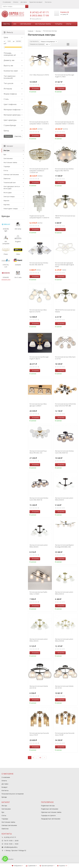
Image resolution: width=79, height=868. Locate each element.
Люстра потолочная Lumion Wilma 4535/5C (39, 640)
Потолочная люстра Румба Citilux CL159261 (38, 593)
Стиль (13, 99)
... (75, 24)
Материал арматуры (13, 115)
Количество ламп (13, 71)
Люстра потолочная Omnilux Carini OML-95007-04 (64, 452)
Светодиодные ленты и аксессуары (12, 187)
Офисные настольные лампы (51, 812)
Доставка (24, 2)
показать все (6, 279)
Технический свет (10, 183)
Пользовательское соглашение (13, 794)
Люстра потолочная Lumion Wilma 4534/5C (39, 546)
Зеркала (6, 201)
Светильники (25, 24)
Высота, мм (13, 66)
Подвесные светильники (50, 809)
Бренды (4, 797)
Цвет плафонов (13, 104)
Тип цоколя (13, 83)
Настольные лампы (43, 24)
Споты (69, 24)
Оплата (16, 2)
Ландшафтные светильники (51, 819)
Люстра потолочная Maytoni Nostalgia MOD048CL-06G (64, 546)
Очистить (18, 136)
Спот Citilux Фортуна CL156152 (39, 75)
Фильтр (8, 32)
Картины (7, 205)
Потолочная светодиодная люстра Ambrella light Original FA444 (64, 265)
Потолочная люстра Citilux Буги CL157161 (65, 358)
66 (40, 758)
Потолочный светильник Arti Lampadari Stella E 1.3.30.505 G (39, 123)
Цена (13, 37)
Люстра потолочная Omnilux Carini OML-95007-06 (39, 499)
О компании (7, 2)
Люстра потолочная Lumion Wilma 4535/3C (64, 593)
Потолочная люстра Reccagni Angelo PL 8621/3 (39, 358)
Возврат (5, 787)
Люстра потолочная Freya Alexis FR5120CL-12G (38, 452)
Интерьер (13, 89)
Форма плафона (13, 94)
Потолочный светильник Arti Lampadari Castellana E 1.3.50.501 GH (39, 171)
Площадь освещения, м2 (13, 54)
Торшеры (59, 24)
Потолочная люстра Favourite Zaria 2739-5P (39, 734)
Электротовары (9, 196)
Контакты (48, 2)
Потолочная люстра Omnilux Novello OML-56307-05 (39, 264)
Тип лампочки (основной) (13, 77)
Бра (15, 24)
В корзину (34, 88)
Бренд (13, 131)
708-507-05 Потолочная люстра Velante (65, 217)
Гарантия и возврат (36, 2)
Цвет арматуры (13, 120)
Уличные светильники (11, 174)
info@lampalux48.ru (11, 847)
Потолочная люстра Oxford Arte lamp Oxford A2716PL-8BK (65, 405)
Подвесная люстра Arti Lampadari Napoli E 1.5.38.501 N (39, 217)
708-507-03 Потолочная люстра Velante (65, 311)
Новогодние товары (11, 209)
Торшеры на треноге (48, 815)
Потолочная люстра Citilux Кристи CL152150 (38, 311)
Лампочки (7, 178)
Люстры (7, 24)
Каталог (8, 146)
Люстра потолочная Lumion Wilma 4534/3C (64, 499)
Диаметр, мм (13, 60)
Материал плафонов (13, 110)
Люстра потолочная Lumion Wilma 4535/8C (64, 640)
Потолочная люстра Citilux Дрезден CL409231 (38, 405)
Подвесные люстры (48, 806)
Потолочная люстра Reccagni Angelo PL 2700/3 (65, 76)
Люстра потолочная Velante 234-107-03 (39, 687)
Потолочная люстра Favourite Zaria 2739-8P (65, 734)
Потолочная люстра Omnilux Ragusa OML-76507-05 (64, 170)
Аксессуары (8, 192)
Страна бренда (13, 125)
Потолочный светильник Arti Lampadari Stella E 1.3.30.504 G (65, 123)
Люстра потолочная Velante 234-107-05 (64, 687)
